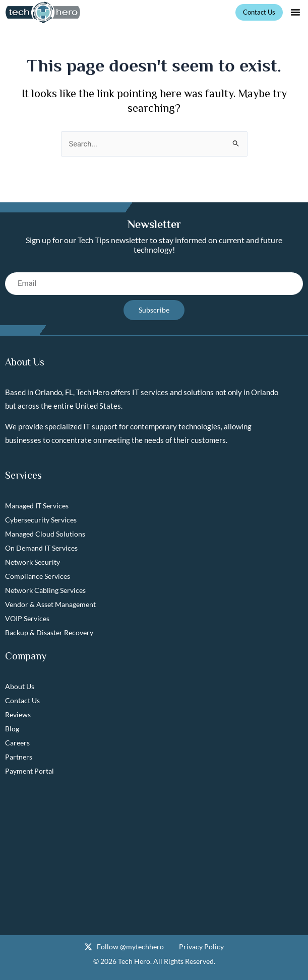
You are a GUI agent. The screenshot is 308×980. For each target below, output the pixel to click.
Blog (12, 729)
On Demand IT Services (41, 548)
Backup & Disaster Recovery (49, 632)
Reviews (18, 714)
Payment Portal (29, 771)
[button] (295, 12)
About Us (20, 686)
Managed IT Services (37, 506)
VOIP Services (27, 618)
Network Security (33, 562)
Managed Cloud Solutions (45, 534)
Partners (19, 757)
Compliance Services (38, 576)
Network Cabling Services (45, 590)
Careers (17, 743)
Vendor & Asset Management (50, 604)
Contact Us (22, 700)
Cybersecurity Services (41, 520)
